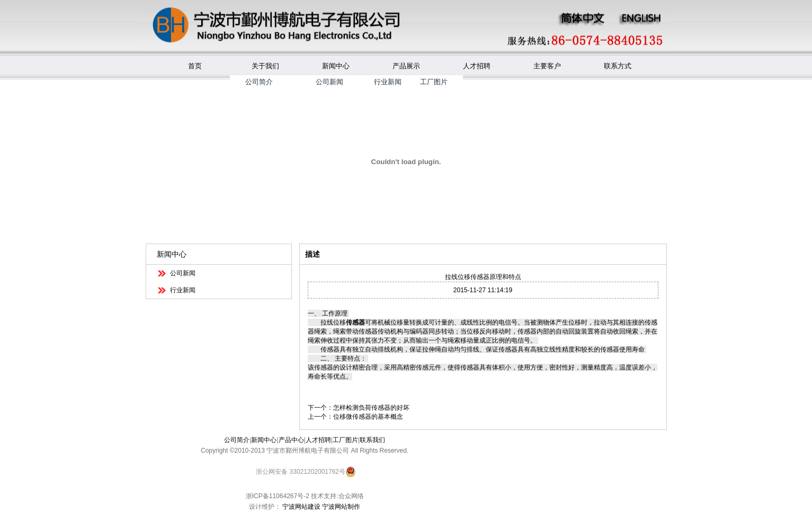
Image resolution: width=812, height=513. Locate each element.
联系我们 (372, 440)
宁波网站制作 (341, 507)
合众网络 (351, 496)
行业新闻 (388, 82)
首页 (195, 66)
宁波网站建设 (301, 507)
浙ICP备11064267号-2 (278, 496)
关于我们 (265, 66)
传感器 (355, 322)
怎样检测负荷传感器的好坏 (371, 408)
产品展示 (406, 66)
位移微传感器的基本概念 (368, 417)
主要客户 (547, 66)
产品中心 (291, 440)
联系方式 (618, 66)
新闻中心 (336, 66)
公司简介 (259, 82)
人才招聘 (477, 66)
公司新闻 (329, 82)
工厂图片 (434, 82)
